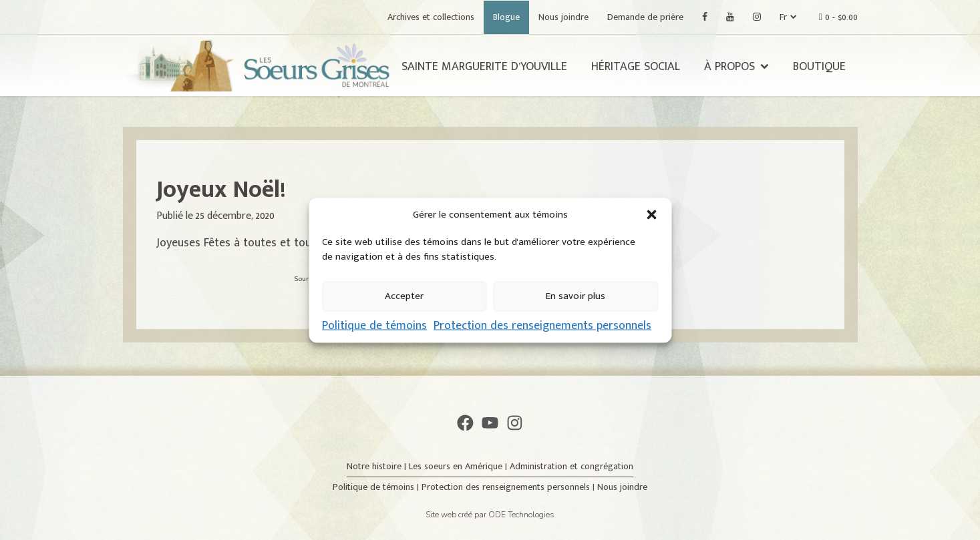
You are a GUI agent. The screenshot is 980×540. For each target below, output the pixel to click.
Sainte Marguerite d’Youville (484, 67)
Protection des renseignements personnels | (509, 487)
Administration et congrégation (571, 466)
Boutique (819, 67)
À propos (729, 67)
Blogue (506, 17)
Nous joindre (563, 17)
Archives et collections (431, 17)
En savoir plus (576, 296)
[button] (651, 214)
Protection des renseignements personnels (542, 325)
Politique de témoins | (377, 487)
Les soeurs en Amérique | (459, 466)
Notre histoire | (378, 466)
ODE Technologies (521, 515)
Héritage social (636, 67)
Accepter (404, 296)
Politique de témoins (374, 325)
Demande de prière (645, 17)
